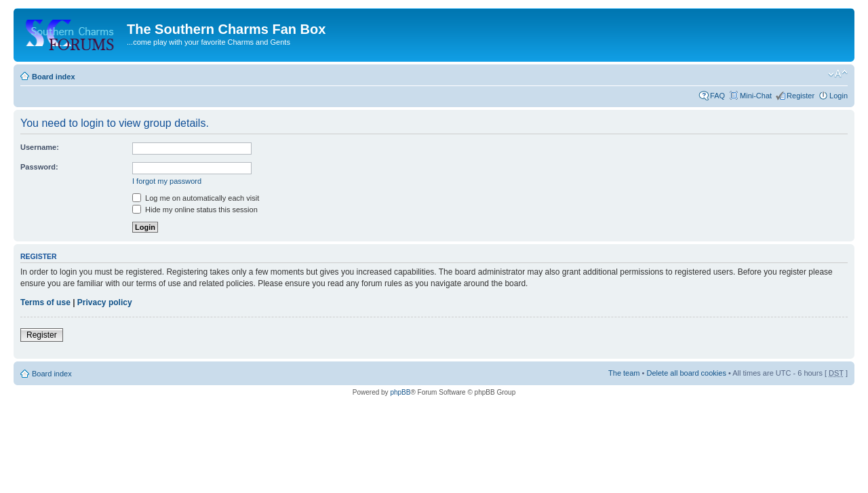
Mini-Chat (756, 96)
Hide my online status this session (195, 210)
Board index (54, 77)
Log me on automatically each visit (196, 198)
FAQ (717, 96)
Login (839, 96)
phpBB (400, 392)
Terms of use (45, 302)
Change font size (838, 74)
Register (801, 96)
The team (624, 373)
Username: (40, 147)
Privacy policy (105, 302)
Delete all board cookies (686, 373)
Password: (39, 167)
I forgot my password (167, 181)
